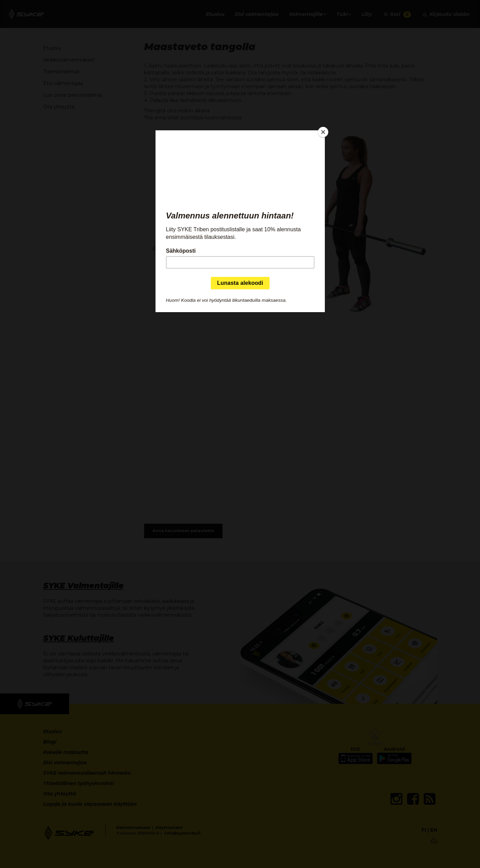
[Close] (323, 132)
